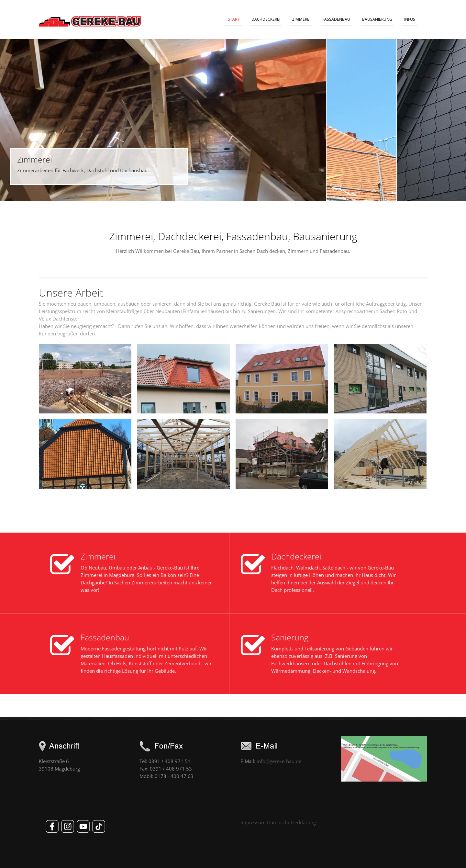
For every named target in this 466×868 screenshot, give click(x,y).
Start (234, 19)
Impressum (253, 822)
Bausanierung (377, 19)
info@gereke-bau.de (279, 761)
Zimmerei (301, 19)
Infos (410, 19)
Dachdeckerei (266, 19)
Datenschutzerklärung (291, 822)
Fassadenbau (336, 19)
